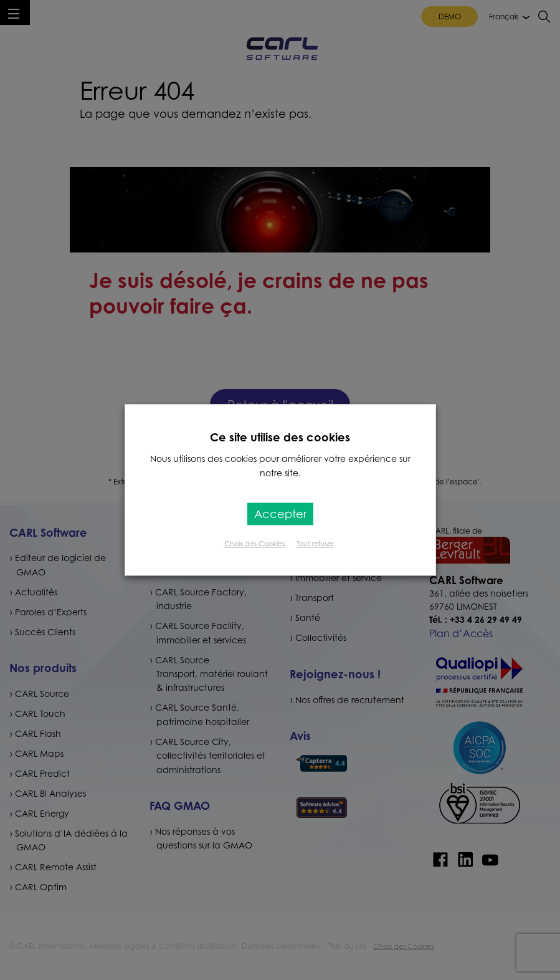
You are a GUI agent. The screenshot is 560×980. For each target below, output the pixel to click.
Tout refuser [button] (315, 544)
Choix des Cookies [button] (254, 544)
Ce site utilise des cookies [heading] (280, 437)
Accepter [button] (280, 514)
